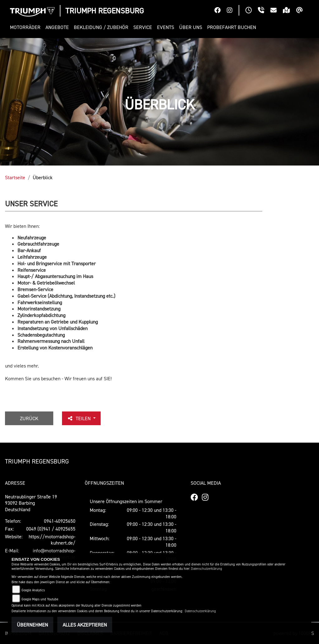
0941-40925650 (60, 521)
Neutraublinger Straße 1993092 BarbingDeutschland (31, 503)
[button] (26, 27)
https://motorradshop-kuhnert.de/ (52, 540)
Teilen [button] (79, 418)
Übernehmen (32, 625)
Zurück (29, 418)
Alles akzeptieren (85, 625)
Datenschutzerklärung (207, 569)
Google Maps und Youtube (40, 599)
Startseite (15, 177)
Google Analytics (33, 590)
